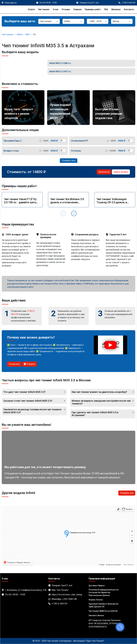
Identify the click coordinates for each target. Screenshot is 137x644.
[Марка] (73, 21)
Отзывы (66, 9)
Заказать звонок (96, 615)
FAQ (106, 9)
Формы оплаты (96, 600)
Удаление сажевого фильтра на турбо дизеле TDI (103, 605)
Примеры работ (93, 9)
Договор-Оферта (97, 586)
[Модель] (98, 21)
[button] (74, 213)
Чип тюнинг (44, 9)
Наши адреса (11, 3)
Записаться (104, 172)
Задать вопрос (121, 172)
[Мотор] (122, 21)
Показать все (69, 160)
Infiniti (19, 35)
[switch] (63, 140)
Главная (77, 9)
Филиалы (116, 9)
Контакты (129, 9)
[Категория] (49, 21)
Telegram (30, 364)
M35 (28, 35)
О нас (56, 9)
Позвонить (14, 364)
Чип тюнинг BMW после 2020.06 (103, 611)
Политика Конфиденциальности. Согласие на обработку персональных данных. (104, 592)
